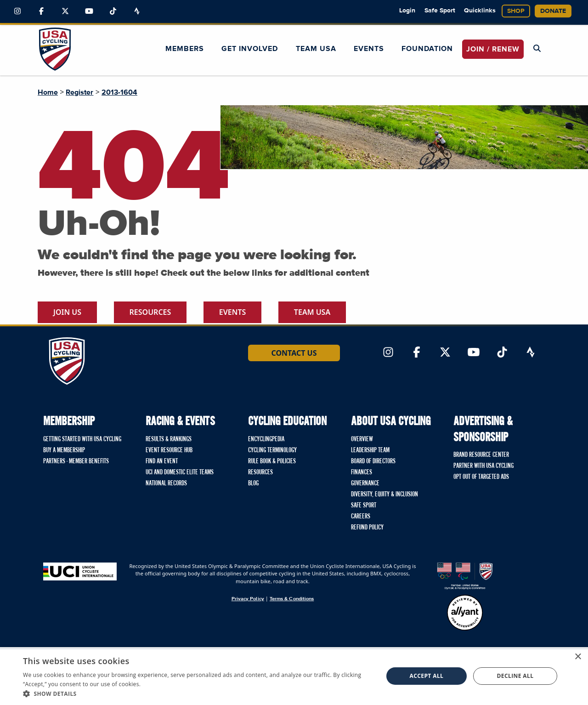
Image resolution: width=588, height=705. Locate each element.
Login (407, 11)
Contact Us (294, 353)
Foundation (427, 49)
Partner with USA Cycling (483, 466)
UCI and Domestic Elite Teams (180, 472)
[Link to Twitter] (65, 11)
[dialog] (294, 676)
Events (369, 49)
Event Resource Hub (169, 450)
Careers (361, 517)
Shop (516, 11)
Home (48, 92)
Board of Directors (373, 461)
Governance (365, 483)
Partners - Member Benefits (76, 461)
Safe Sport (440, 11)
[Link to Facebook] (41, 11)
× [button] (578, 657)
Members (185, 49)
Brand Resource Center (481, 455)
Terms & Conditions (292, 599)
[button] (198, 694)
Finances (362, 472)
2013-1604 (119, 92)
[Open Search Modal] (537, 49)
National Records (166, 483)
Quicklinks (480, 11)
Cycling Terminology (272, 450)
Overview (362, 439)
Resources (150, 312)
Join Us (67, 312)
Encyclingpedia (266, 439)
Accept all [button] (427, 676)
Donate (553, 11)
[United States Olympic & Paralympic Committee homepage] (465, 576)
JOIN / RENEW (493, 49)
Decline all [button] (515, 676)
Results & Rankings (169, 439)
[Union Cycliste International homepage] (80, 571)
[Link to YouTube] (89, 11)
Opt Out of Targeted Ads (481, 477)
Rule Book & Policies (272, 461)
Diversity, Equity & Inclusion (384, 495)
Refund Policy (367, 528)
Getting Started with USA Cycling (82, 439)
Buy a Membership (64, 450)
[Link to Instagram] (17, 11)
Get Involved (250, 49)
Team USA (316, 49)
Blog (253, 483)
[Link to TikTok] (113, 11)
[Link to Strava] (137, 11)
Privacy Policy (248, 599)
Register (79, 92)
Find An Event (162, 461)
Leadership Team (370, 450)
